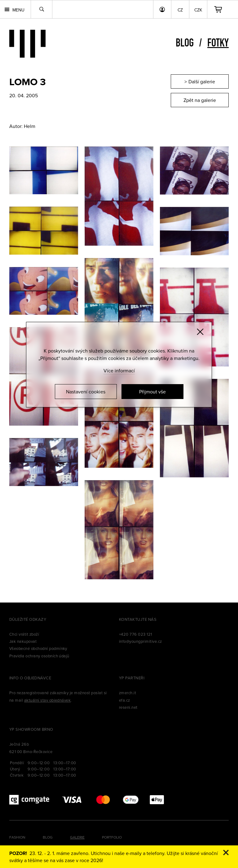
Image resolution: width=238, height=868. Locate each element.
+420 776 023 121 (136, 634)
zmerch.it (128, 693)
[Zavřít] (200, 332)
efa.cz (125, 700)
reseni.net (128, 707)
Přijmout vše (152, 392)
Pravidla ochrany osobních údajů (39, 656)
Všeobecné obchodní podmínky (38, 648)
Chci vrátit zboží (24, 634)
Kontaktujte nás (138, 619)
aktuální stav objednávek (48, 700)
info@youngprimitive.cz (141, 641)
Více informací (119, 370)
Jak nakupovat (23, 641)
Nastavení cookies (86, 392)
